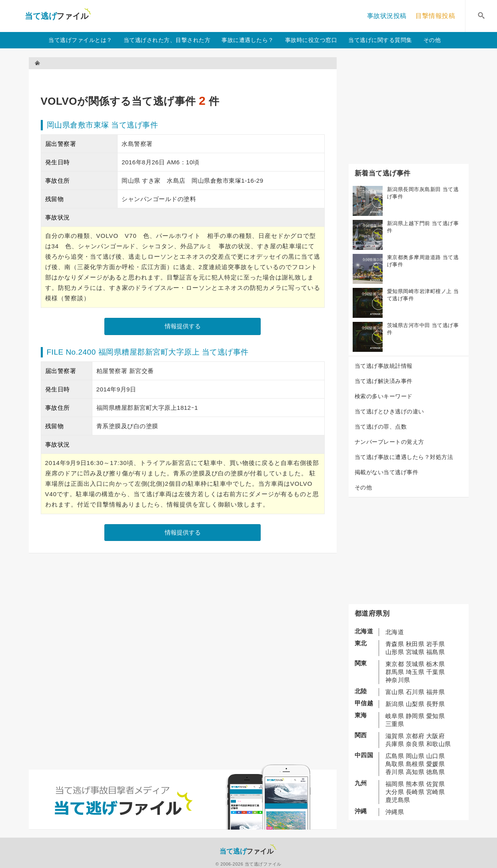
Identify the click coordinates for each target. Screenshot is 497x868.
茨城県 (415, 664)
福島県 (436, 652)
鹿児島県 (398, 800)
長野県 (436, 704)
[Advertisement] (186, 78)
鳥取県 (395, 764)
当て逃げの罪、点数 (381, 427)
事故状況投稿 (387, 16)
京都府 (415, 736)
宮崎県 (436, 792)
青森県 (395, 644)
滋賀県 (395, 736)
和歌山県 (439, 744)
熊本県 (415, 784)
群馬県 (395, 672)
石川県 (415, 692)
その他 (432, 40)
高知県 (415, 772)
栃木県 (436, 664)
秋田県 (415, 644)
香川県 (395, 772)
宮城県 (415, 652)
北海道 (395, 632)
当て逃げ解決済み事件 (384, 381)
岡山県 (415, 756)
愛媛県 (436, 764)
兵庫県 (395, 744)
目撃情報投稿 (435, 16)
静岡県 (415, 716)
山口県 (436, 756)
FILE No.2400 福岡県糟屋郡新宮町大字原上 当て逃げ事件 (148, 352)
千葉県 (436, 672)
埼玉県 (415, 672)
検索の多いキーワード (384, 396)
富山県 (395, 692)
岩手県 (436, 644)
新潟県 (395, 704)
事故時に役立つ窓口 (311, 40)
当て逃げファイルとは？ (80, 40)
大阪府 (436, 736)
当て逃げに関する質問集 (380, 40)
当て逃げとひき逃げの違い (389, 411)
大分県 (395, 792)
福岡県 (395, 784)
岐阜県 (395, 716)
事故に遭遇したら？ (248, 40)
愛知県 (436, 716)
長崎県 (415, 792)
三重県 (395, 724)
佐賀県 (436, 784)
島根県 (415, 764)
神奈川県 (398, 680)
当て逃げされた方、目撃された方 (167, 40)
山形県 (395, 652)
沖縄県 (395, 812)
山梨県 (415, 704)
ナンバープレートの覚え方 (389, 442)
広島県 (395, 756)
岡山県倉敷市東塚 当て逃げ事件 (103, 125)
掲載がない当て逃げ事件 (387, 472)
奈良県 (415, 744)
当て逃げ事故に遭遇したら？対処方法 (404, 457)
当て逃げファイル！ (58, 16)
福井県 (436, 692)
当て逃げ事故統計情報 (384, 366)
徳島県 (436, 772)
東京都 (395, 664)
